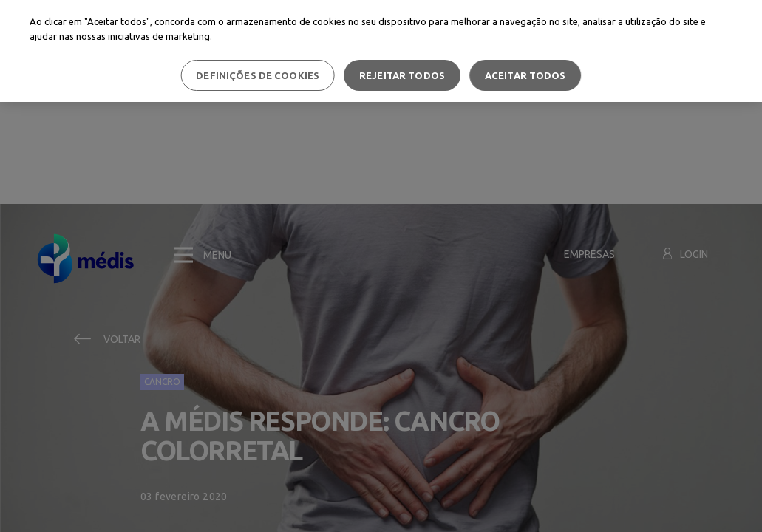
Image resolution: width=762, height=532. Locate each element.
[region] (381, 51)
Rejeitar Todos (402, 75)
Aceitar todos (525, 75)
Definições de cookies (258, 75)
